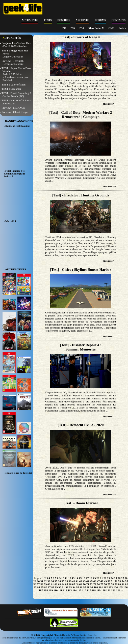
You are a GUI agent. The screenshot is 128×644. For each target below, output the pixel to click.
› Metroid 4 (10, 221)
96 (81, 587)
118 (94, 590)
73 (95, 584)
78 (112, 584)
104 (116, 587)
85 (42, 587)
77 (109, 584)
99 (92, 587)
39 (70, 581)
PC (64, 28)
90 (60, 587)
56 (35, 584)
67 (74, 584)
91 (63, 587)
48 (102, 581)
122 (113, 590)
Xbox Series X (96, 28)
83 (35, 587)
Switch (122, 28)
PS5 (73, 28)
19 (94, 578)
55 (127, 581)
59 (45, 584)
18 (91, 578)
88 (53, 587)
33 (49, 581)
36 (59, 581)
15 (80, 578)
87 (49, 587)
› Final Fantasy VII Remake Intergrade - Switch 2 (15, 174)
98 (88, 587)
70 (84, 584)
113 (70, 590)
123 (118, 590)
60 (49, 584)
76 (105, 584)
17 (87, 578)
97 (84, 587)
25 (116, 578)
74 (98, 584)
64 (63, 584)
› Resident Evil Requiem (17, 126)
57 (38, 584)
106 (126, 587)
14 (77, 578)
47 (98, 581)
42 (81, 581)
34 (52, 581)
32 (45, 581)
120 (103, 590)
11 (66, 578)
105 (121, 587)
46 (95, 581)
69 (81, 584)
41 (77, 581)
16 (84, 578)
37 (63, 581)
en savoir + (109, 104)
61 (52, 584)
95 (77, 587)
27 (123, 578)
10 (63, 578)
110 (56, 590)
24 (112, 578)
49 (105, 581)
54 (123, 581)
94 (74, 587)
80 (120, 584)
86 (46, 587)
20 (98, 578)
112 (65, 590)
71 (88, 584)
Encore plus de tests (18, 473)
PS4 (82, 28)
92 (67, 587)
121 (108, 590)
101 (101, 587)
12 (70, 578)
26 (119, 578)
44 (88, 581)
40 (74, 581)
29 (35, 581)
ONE (112, 28)
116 (84, 590)
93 (70, 587)
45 (91, 581)
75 (102, 584)
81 (123, 584)
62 (56, 584)
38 (67, 581)
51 (112, 581)
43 (84, 581)
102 (106, 587)
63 (59, 584)
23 (108, 578)
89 (56, 587)
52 (116, 581)
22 (105, 578)
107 (41, 590)
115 (79, 590)
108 (46, 590)
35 (56, 581)
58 (42, 584)
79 (116, 584)
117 (89, 590)
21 (101, 578)
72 (91, 584)
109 (51, 590)
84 (39, 587)
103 (111, 587)
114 (74, 590)
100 (96, 587)
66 (70, 584)
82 (127, 584)
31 (42, 581)
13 (73, 578)
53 (120, 581)
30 (38, 581)
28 (126, 578)
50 (109, 581)
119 (98, 590)
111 (60, 590)
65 (67, 584)
